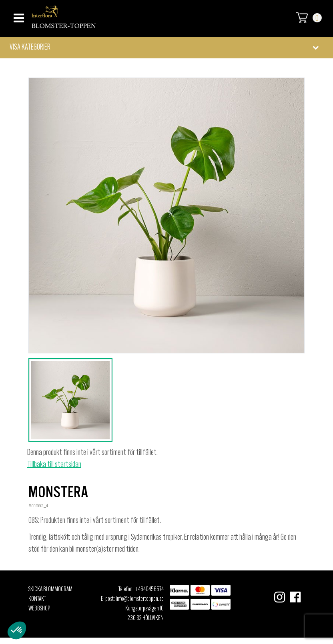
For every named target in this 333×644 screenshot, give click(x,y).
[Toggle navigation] (18, 16)
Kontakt (37, 599)
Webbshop (39, 609)
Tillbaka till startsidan (54, 465)
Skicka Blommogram (50, 590)
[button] (166, 48)
